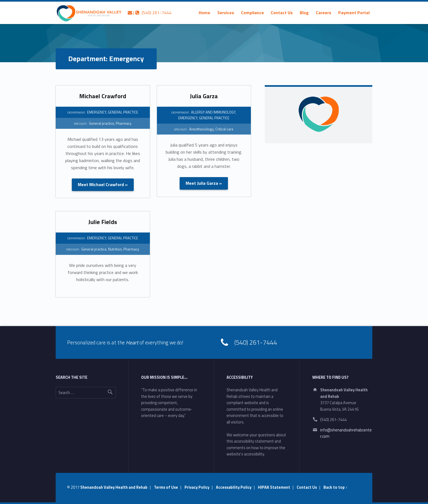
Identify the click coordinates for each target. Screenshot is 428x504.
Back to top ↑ (335, 487)
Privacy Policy (197, 487)
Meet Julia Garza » (204, 183)
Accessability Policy (234, 487)
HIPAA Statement (274, 487)
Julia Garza (204, 96)
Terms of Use (166, 487)
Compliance (252, 13)
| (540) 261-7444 (150, 13)
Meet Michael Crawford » (103, 184)
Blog (304, 13)
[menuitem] (204, 13)
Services (226, 13)
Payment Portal (354, 13)
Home (204, 13)
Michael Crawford (103, 96)
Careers (323, 13)
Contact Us (282, 13)
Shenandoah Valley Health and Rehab (114, 487)
